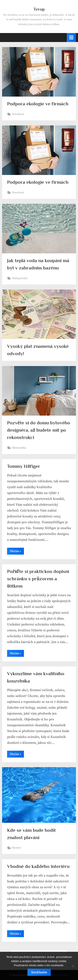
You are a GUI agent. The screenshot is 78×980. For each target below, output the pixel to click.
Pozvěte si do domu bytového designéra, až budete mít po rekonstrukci (39, 430)
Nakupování (20, 278)
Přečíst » (17, 552)
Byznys (17, 848)
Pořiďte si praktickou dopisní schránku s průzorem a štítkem (38, 579)
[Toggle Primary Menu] (71, 38)
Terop (39, 9)
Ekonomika (19, 448)
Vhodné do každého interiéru (38, 866)
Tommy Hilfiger (24, 466)
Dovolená (18, 114)
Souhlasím (39, 972)
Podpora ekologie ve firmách (38, 104)
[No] (73, 966)
